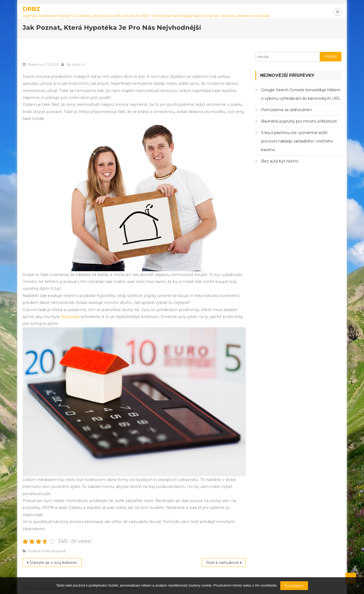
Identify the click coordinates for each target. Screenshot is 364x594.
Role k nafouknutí (223, 563)
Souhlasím (294, 586)
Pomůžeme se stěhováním (286, 110)
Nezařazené (55, 551)
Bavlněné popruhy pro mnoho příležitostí (299, 121)
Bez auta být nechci (280, 161)
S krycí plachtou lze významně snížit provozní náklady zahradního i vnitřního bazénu (297, 141)
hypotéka (71, 317)
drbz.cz (78, 64)
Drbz (31, 9)
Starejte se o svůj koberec (53, 563)
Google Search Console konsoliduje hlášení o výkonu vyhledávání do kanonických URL (301, 94)
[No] (357, 586)
